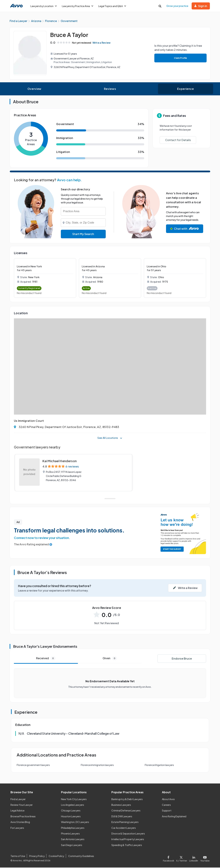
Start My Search (83, 234)
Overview (34, 89)
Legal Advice (17, 811)
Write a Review (102, 43)
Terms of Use (18, 856)
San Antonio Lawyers (73, 840)
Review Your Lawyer (22, 805)
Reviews (110, 89)
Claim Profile (180, 58)
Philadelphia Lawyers (73, 828)
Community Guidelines (81, 856)
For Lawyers (17, 828)
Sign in (201, 6)
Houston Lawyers (71, 817)
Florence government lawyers (33, 765)
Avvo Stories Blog (20, 822)
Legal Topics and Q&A (112, 6)
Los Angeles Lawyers (73, 805)
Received (46, 659)
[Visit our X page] (182, 858)
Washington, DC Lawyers (75, 822)
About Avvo (168, 799)
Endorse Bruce (182, 659)
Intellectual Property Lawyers (128, 840)
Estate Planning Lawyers (125, 822)
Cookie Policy (56, 856)
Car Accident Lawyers (124, 828)
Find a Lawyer (18, 799)
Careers (166, 805)
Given (110, 659)
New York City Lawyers (74, 799)
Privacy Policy (37, 856)
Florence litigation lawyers (159, 765)
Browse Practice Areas (23, 817)
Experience (185, 89)
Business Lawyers (121, 805)
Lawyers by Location (44, 6)
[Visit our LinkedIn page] (194, 858)
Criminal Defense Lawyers (126, 811)
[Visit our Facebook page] (169, 858)
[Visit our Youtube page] (204, 858)
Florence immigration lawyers (97, 765)
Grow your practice (177, 6)
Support (167, 811)
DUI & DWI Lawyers (122, 817)
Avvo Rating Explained (174, 817)
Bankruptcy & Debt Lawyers (127, 799)
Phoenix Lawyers (70, 834)
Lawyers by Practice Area (78, 6)
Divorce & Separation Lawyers (128, 834)
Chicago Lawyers (71, 811)
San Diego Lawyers (72, 845)
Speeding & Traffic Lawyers (127, 845)
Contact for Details (178, 140)
